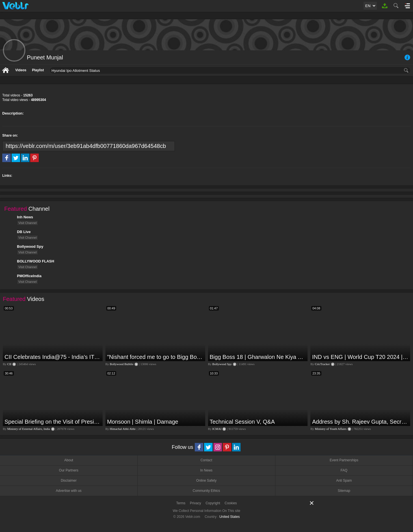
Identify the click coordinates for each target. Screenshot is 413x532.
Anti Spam (344, 481)
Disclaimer (69, 481)
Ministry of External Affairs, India (29, 429)
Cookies (231, 503)
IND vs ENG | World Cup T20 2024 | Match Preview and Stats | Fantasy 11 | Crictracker (360, 357)
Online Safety (206, 481)
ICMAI (217, 429)
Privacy (195, 503)
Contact (206, 460)
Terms (181, 503)
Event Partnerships (344, 460)
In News (206, 470)
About (69, 460)
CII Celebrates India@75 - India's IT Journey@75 (53, 357)
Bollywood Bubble (121, 364)
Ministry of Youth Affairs (331, 429)
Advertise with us (69, 491)
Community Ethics (206, 491)
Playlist (38, 70)
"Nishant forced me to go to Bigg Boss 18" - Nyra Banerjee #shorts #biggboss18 (155, 357)
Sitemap (344, 491)
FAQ (344, 470)
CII (9, 364)
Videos (21, 70)
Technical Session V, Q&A (242, 422)
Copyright (213, 503)
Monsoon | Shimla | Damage (143, 422)
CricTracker (322, 364)
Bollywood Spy (222, 364)
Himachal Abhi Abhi (123, 429)
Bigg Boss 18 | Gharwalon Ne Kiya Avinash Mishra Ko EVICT (258, 357)
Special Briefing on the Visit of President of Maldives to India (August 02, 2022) (53, 422)
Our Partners (69, 470)
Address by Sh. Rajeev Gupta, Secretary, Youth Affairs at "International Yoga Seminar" (360, 422)
